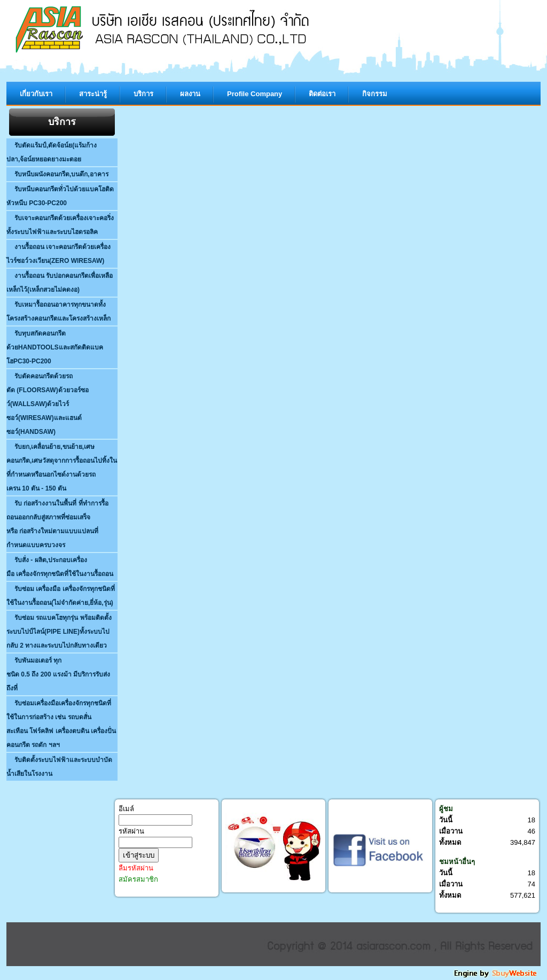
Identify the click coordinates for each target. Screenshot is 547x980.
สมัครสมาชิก (138, 879)
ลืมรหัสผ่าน (136, 868)
